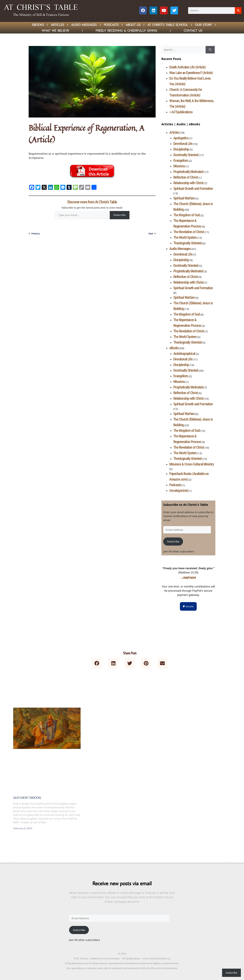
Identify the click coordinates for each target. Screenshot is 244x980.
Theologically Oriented (188, 243)
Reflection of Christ (186, 177)
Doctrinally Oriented (186, 155)
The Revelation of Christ (189, 232)
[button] (188, 606)
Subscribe (120, 215)
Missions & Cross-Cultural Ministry (191, 464)
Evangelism (181, 161)
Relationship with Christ (188, 183)
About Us (133, 25)
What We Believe (55, 31)
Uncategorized (179, 491)
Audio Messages (84, 25)
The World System (185, 237)
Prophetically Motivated (188, 172)
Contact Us (193, 31)
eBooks (174, 348)
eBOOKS (38, 25)
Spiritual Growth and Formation (193, 189)
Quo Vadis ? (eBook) (27, 798)
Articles (57, 25)
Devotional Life (183, 144)
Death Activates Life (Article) (187, 67)
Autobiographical (184, 354)
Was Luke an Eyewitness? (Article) (191, 73)
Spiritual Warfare (184, 198)
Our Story (203, 25)
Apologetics (181, 138)
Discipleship (181, 149)
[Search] (238, 11)
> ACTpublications (181, 112)
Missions (179, 166)
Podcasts (111, 25)
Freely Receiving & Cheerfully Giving (126, 31)
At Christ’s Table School (168, 25)
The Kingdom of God (187, 215)
